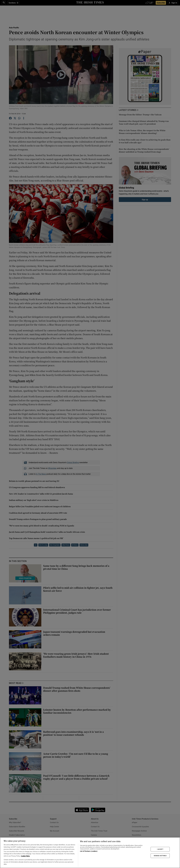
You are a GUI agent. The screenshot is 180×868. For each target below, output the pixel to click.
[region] (90, 853)
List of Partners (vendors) (89, 851)
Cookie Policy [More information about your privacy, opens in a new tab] (25, 856)
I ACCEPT (160, 849)
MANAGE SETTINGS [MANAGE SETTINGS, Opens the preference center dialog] (160, 856)
